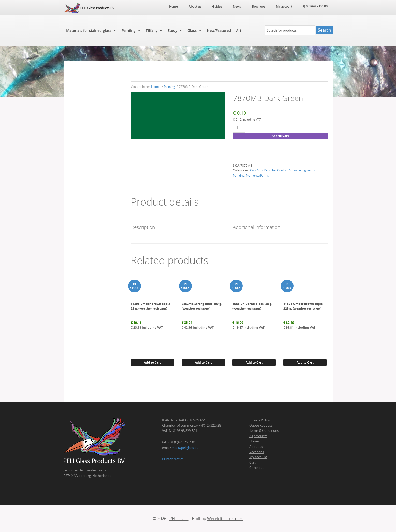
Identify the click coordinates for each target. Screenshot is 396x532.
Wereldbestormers (225, 519)
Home (254, 441)
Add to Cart (280, 136)
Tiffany (154, 31)
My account (258, 457)
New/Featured (219, 30)
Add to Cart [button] (152, 362)
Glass (195, 31)
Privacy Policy (260, 420)
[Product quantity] (239, 128)
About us (256, 447)
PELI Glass (179, 519)
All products (258, 436)
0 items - (315, 6)
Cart (252, 462)
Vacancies (257, 452)
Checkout (256, 468)
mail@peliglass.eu (185, 448)
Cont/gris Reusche (263, 170)
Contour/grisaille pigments (296, 170)
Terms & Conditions (264, 430)
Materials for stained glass (91, 31)
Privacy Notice (173, 459)
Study (175, 31)
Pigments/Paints (257, 175)
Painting (131, 31)
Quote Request (261, 425)
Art (239, 30)
